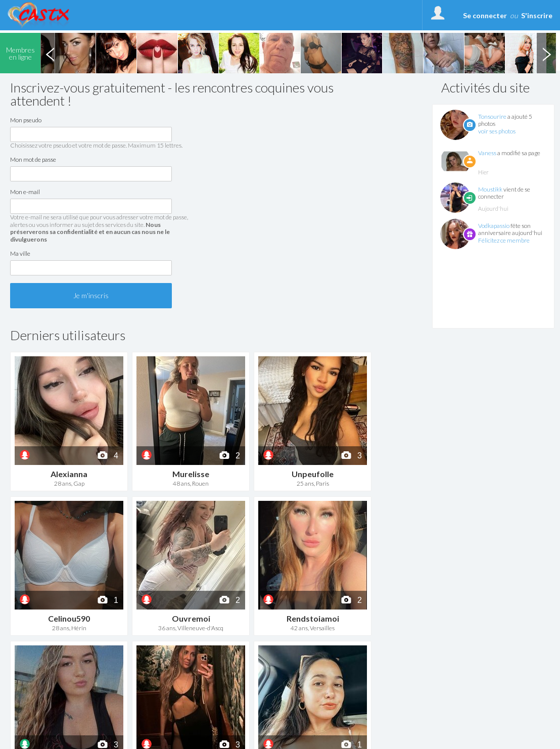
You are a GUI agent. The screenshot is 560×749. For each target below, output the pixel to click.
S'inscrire (537, 15)
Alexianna (69, 474)
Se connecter (485, 15)
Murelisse (191, 474)
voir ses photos (497, 131)
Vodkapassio (494, 226)
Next (546, 53)
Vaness (487, 153)
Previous (50, 53)
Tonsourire (492, 116)
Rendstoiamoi (313, 618)
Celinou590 (69, 618)
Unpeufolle (313, 474)
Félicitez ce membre (504, 240)
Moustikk (490, 189)
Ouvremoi (191, 618)
